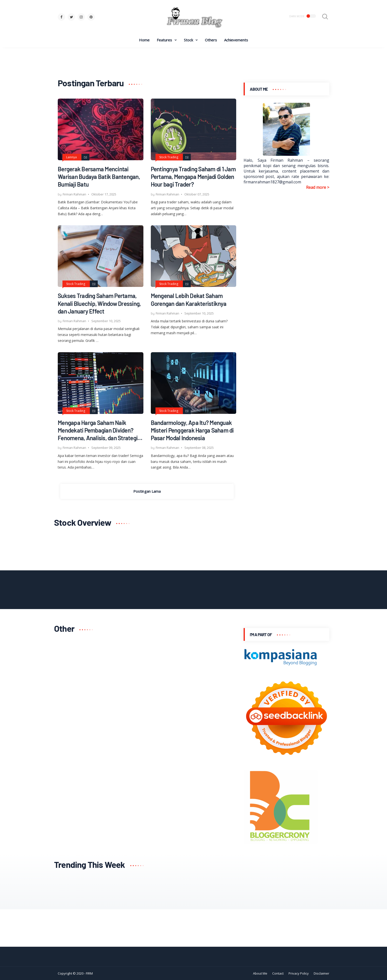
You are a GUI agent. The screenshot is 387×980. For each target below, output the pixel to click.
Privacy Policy (299, 973)
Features (164, 40)
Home (144, 40)
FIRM (89, 973)
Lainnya (71, 157)
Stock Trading (169, 157)
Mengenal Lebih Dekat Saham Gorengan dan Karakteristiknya (189, 299)
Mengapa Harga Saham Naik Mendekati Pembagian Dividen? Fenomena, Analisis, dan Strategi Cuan (98, 430)
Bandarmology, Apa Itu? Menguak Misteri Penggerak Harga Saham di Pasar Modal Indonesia (192, 430)
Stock (188, 40)
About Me (260, 973)
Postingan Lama (147, 491)
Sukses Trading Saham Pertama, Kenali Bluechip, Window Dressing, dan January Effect (99, 303)
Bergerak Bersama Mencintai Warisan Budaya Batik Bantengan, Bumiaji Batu (99, 177)
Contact (278, 973)
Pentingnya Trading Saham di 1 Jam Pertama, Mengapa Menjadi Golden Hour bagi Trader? (193, 177)
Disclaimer (321, 973)
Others (211, 40)
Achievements (236, 40)
